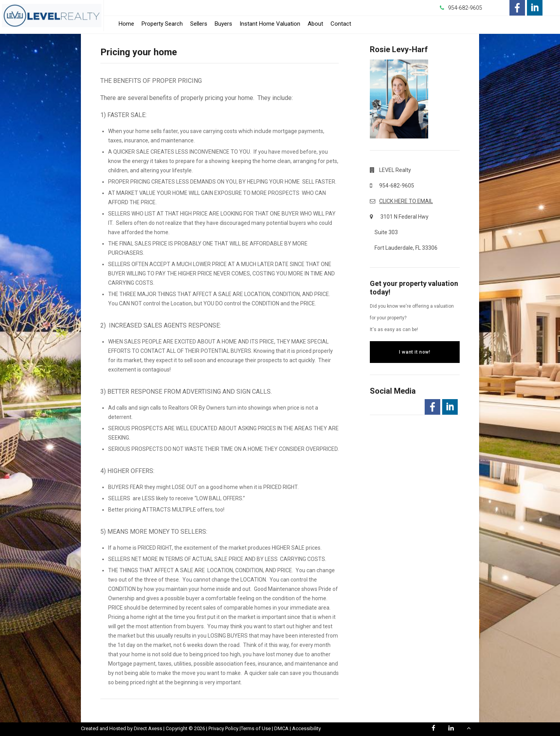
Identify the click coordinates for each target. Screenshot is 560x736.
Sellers (199, 24)
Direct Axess (148, 728)
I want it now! (415, 352)
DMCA (281, 728)
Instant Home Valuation (270, 24)
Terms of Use (256, 728)
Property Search (162, 24)
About (315, 24)
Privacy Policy (223, 728)
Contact (341, 24)
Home (126, 24)
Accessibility (306, 728)
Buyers (223, 24)
